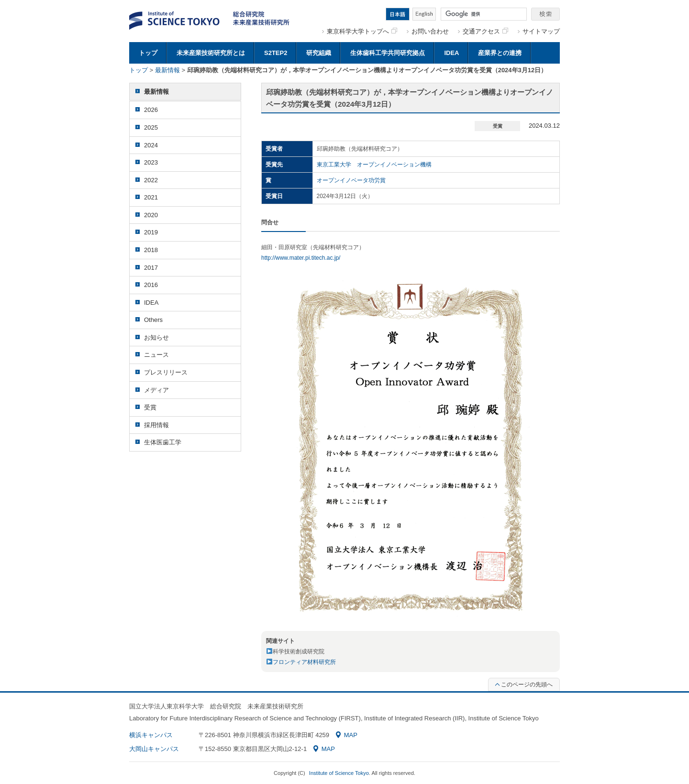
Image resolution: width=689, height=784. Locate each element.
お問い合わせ (430, 31)
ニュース (156, 355)
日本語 (398, 14)
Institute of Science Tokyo (339, 773)
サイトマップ (541, 31)
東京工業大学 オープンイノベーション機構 (374, 165)
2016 (151, 285)
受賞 (150, 407)
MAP (347, 735)
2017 (151, 268)
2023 (151, 162)
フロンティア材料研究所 (304, 662)
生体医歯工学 (163, 442)
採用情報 (156, 425)
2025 (151, 127)
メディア (156, 390)
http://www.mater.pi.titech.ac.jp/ (301, 258)
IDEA (451, 53)
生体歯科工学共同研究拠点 (388, 53)
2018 (151, 250)
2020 (151, 215)
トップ (148, 53)
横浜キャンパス (151, 735)
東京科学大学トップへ (362, 31)
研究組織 (319, 53)
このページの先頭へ (524, 685)
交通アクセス (485, 31)
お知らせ (156, 337)
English (424, 14)
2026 (151, 110)
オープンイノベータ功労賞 (351, 180)
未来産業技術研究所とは (211, 53)
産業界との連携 (500, 53)
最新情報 (167, 70)
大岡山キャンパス (154, 749)
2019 (151, 232)
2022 (151, 180)
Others (153, 320)
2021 (151, 197)
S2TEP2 (276, 53)
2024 (151, 145)
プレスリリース (166, 372)
